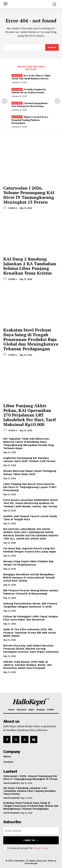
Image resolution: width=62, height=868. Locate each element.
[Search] (52, 47)
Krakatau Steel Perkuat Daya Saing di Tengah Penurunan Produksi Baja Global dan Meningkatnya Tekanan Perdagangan (31, 339)
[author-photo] (5, 208)
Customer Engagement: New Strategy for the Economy (30, 105)
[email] (31, 831)
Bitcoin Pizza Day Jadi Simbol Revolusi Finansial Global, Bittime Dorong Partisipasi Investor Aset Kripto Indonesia (31, 649)
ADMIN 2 (13, 208)
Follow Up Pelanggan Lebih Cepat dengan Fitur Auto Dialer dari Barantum (31, 618)
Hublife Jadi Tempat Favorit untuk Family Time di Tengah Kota (30, 518)
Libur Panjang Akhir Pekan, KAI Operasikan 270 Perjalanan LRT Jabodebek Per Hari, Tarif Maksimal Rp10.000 (30, 415)
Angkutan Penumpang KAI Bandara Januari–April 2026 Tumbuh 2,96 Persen (29, 460)
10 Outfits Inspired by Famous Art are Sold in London (29, 91)
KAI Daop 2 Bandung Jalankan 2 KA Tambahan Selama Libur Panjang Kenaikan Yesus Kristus (30, 266)
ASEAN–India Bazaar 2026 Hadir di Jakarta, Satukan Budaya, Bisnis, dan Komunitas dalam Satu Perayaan (28, 665)
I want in (31, 840)
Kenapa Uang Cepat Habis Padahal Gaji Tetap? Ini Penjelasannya (28, 563)
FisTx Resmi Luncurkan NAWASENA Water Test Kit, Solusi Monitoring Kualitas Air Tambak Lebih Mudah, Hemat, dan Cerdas (31, 503)
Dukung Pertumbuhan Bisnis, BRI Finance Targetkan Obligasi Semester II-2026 (30, 605)
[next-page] (57, 101)
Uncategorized (12, 783)
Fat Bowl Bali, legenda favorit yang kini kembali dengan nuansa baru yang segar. (30, 550)
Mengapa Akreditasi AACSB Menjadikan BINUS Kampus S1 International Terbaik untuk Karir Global (29, 577)
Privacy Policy (40, 848)
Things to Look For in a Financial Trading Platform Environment (30, 120)
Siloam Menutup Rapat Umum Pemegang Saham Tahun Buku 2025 (30, 472)
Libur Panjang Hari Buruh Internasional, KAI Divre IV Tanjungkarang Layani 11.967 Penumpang (30, 487)
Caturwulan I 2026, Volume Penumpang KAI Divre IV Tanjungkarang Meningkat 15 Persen (29, 195)
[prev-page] (5, 101)
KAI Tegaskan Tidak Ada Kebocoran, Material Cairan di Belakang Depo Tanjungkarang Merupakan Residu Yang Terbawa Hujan (29, 443)
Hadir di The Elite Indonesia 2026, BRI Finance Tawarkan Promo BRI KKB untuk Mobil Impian (30, 632)
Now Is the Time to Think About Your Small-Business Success (31, 77)
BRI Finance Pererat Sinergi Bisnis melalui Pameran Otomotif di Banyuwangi (31, 592)
